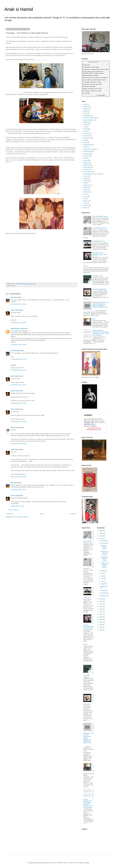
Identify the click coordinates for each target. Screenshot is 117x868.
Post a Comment (13, 510)
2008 (101, 531)
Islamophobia (87, 145)
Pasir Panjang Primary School (92, 174)
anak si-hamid (15, 310)
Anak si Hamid (19, 9)
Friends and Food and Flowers (104, 553)
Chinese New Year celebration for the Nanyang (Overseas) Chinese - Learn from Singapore (101, 333)
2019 (101, 617)
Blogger (87, 863)
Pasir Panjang (87, 172)
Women (86, 201)
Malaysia (86, 165)
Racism (86, 176)
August (103, 584)
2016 (101, 609)
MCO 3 (85, 266)
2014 (101, 604)
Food (85, 127)
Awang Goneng (16, 427)
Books (85, 111)
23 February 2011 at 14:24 (18, 490)
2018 (101, 614)
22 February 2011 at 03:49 (18, 304)
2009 (101, 533)
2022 (101, 625)
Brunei (85, 113)
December (104, 596)
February (104, 543)
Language (86, 154)
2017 (101, 612)
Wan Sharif (14, 297)
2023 (101, 627)
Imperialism (87, 138)
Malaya (85, 161)
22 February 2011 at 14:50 (18, 422)
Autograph (86, 107)
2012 (101, 599)
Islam (85, 142)
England (86, 122)
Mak (85, 158)
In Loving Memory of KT (99, 228)
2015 (101, 607)
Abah (85, 104)
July (102, 581)
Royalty (86, 178)
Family (85, 124)
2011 (101, 539)
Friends (13, 286)
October (103, 590)
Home (42, 514)
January (103, 541)
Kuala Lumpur (87, 151)
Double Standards (89, 120)
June (102, 579)
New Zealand (87, 167)
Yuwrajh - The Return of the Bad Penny (105, 565)
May (102, 576)
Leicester (86, 156)
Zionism (86, 205)
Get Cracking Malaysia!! (99, 289)
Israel (85, 147)
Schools (86, 181)
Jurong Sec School (89, 149)
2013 (101, 601)
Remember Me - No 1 (99, 241)
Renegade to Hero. (98, 276)
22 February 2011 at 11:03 (18, 359)
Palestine (86, 169)
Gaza (85, 131)
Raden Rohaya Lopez (17, 329)
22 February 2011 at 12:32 (18, 370)
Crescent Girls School (90, 118)
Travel (85, 196)
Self (84, 183)
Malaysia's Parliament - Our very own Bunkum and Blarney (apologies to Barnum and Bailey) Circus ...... (100, 306)
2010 (101, 536)
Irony (94, 319)
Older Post (73, 514)
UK (84, 199)
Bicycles (86, 109)
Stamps (86, 190)
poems (85, 208)
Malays (85, 163)
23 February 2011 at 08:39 (18, 477)
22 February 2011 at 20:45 (18, 444)
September (104, 586)
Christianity (87, 116)
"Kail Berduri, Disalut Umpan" (104, 559)
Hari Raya (86, 134)
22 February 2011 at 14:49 (18, 403)
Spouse (86, 187)
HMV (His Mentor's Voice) (100, 216)
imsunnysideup (16, 351)
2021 (101, 622)
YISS (85, 203)
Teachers (86, 192)
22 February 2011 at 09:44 (18, 345)
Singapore (86, 185)
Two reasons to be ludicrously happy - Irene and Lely (100, 254)
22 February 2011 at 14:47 (18, 385)
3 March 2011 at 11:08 (17, 506)
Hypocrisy (86, 136)
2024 (101, 630)
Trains (85, 194)
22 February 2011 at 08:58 (18, 323)
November (104, 593)
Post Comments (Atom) (21, 517)
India (85, 140)
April (102, 573)
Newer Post (10, 514)
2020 (101, 619)
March (103, 571)
